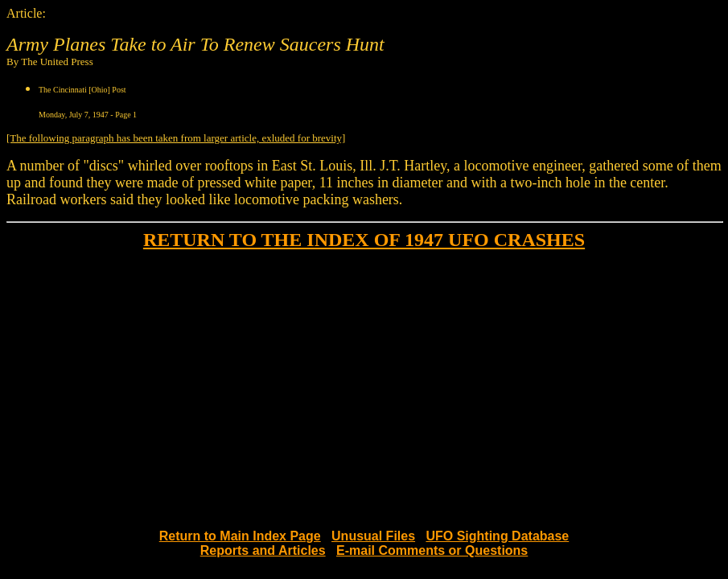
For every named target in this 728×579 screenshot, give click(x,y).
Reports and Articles (263, 550)
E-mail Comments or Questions (432, 550)
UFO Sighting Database (497, 536)
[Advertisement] (364, 376)
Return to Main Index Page (240, 536)
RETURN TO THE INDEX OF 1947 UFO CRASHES (364, 240)
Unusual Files (373, 536)
